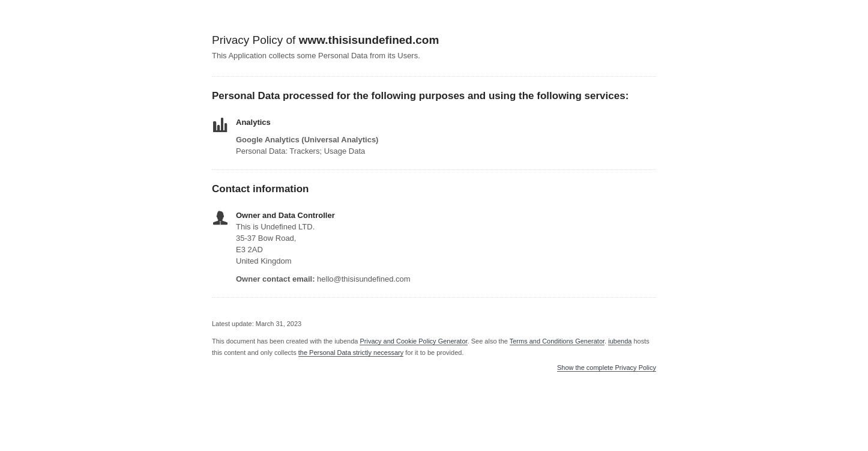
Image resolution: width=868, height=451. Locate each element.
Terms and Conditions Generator (557, 341)
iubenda (620, 341)
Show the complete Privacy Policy (607, 368)
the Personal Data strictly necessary (351, 353)
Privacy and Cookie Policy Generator (413, 341)
